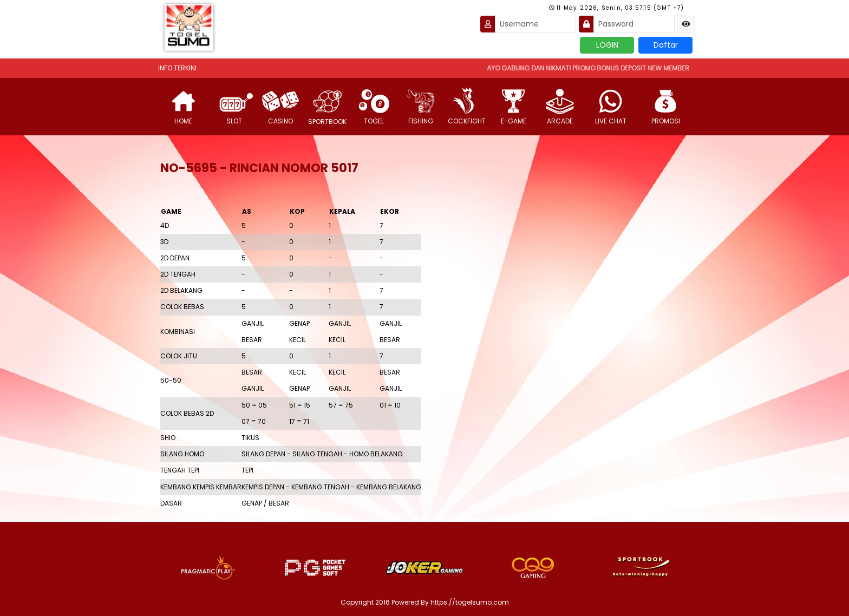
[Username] (535, 24)
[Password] (634, 24)
